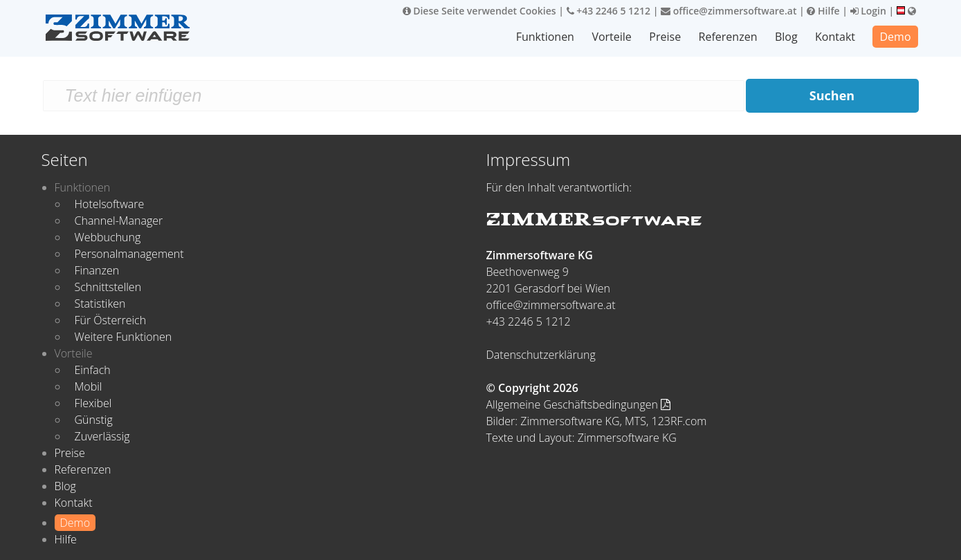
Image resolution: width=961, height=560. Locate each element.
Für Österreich (111, 320)
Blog (786, 37)
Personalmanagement (129, 254)
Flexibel (93, 403)
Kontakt (835, 37)
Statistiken (100, 304)
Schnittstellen (108, 287)
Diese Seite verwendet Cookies (479, 11)
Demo (895, 37)
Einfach (93, 370)
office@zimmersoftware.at (729, 11)
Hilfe (823, 11)
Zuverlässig (102, 436)
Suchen (832, 95)
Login (868, 11)
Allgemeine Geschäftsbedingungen (579, 404)
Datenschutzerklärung (541, 355)
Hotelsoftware (110, 204)
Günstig (94, 420)
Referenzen (728, 37)
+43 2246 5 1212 (609, 11)
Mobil (89, 386)
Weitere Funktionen (123, 337)
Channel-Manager (119, 221)
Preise (665, 37)
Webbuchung (108, 237)
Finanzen (97, 270)
